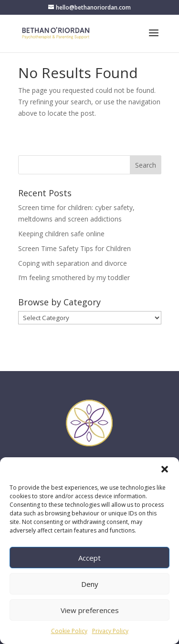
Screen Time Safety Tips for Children (74, 248)
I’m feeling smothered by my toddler (74, 277)
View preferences (90, 610)
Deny (90, 584)
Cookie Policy (69, 631)
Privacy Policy (110, 631)
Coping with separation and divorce (73, 263)
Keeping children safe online (61, 234)
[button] (165, 469)
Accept (89, 558)
